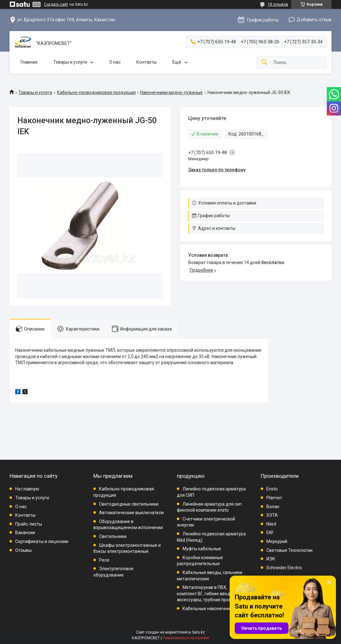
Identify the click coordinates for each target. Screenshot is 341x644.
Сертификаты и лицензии (42, 541)
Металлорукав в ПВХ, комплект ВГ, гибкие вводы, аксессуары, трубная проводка (209, 593)
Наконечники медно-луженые (171, 92)
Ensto (272, 489)
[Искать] (264, 63)
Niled (271, 524)
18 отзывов (278, 4)
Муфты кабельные (202, 549)
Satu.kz (198, 632)
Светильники (113, 536)
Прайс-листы (29, 524)
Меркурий (277, 541)
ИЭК (271, 559)
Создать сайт (56, 4)
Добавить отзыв (314, 20)
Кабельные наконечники (208, 609)
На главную (27, 489)
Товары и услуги (70, 62)
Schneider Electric (284, 568)
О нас (115, 62)
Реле (104, 560)
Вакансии (25, 533)
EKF (270, 533)
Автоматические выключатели (131, 513)
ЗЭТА (272, 515)
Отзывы (23, 550)
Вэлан (273, 507)
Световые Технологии (289, 550)
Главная (29, 62)
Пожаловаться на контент (186, 638)
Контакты (146, 62)
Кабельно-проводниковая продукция (96, 92)
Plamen (274, 498)
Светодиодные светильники (129, 504)
